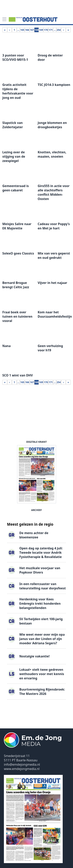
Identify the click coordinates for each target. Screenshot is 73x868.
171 (51, 30)
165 (22, 30)
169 (41, 30)
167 (32, 30)
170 (46, 30)
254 (59, 30)
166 (27, 30)
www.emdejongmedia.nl (22, 769)
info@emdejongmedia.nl (22, 764)
